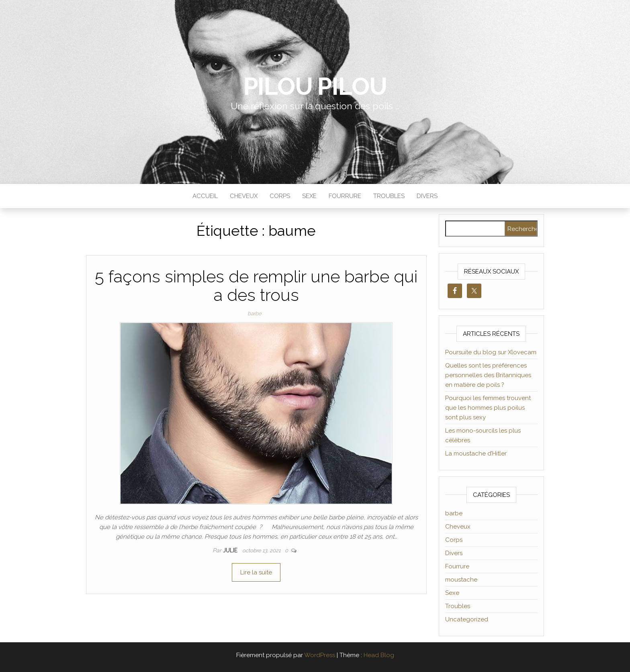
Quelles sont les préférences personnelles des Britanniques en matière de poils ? (488, 375)
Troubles (389, 196)
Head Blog (379, 655)
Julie (231, 550)
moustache (461, 580)
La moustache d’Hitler (476, 453)
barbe (255, 314)
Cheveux (244, 196)
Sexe (309, 196)
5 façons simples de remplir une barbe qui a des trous (256, 286)
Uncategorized (467, 619)
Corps (280, 196)
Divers (427, 196)
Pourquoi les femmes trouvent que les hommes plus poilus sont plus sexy (488, 408)
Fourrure (345, 196)
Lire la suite (256, 572)
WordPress (320, 655)
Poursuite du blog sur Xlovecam (491, 352)
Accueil (205, 196)
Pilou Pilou (315, 86)
